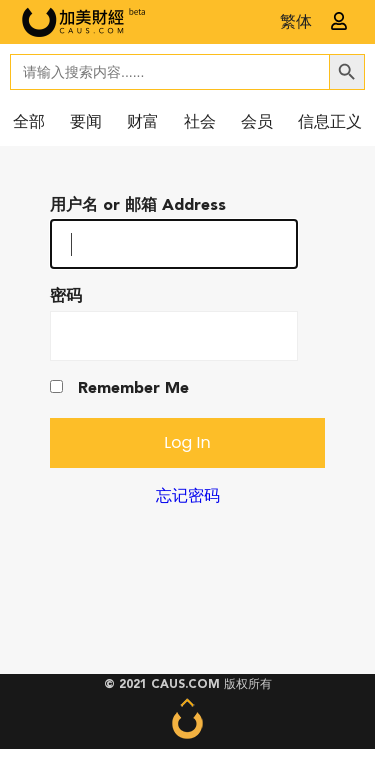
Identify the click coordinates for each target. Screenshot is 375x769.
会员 (257, 123)
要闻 (86, 123)
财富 (143, 123)
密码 (66, 297)
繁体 (296, 23)
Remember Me (119, 388)
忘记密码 (188, 497)
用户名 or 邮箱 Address (138, 206)
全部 (29, 123)
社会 (200, 123)
